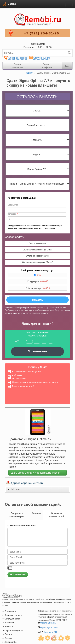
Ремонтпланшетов (17, 66)
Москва (12, 4)
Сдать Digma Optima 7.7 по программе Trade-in (35, 473)
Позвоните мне (38, 351)
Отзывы (7, 638)
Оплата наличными (37, 243)
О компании (9, 611)
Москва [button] (16, 489)
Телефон (13, 214)
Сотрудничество (11, 619)
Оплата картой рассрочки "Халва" (37, 262)
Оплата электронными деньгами (37, 250)
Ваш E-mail (13, 205)
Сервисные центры (13, 630)
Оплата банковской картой (37, 256)
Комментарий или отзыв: (22, 526)
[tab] (37, 489)
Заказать (38, 300)
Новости (8, 627)
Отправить (18, 574)
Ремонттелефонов (47, 66)
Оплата (7, 634)
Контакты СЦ (50, 632)
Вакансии (8, 623)
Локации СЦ (9, 642)
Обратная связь (48, 623)
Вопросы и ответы (12, 615)
